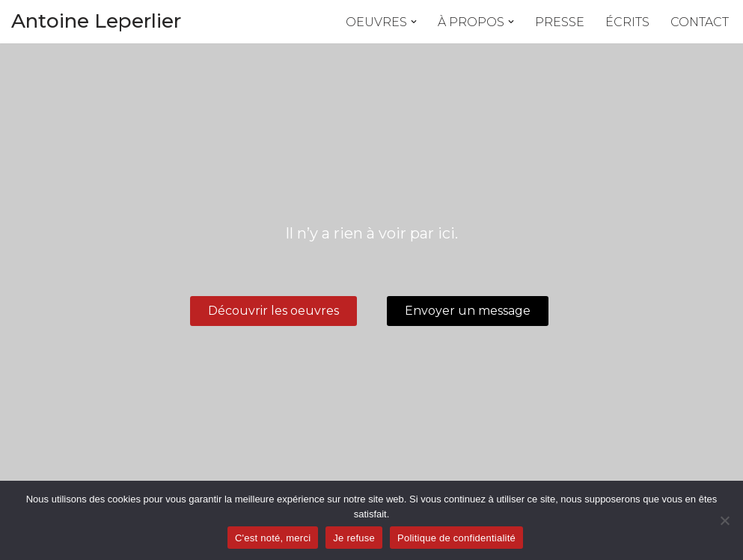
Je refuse (354, 538)
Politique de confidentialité (456, 538)
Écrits (627, 22)
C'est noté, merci (273, 538)
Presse (560, 22)
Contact (700, 22)
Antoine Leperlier (96, 21)
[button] (414, 22)
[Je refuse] (724, 520)
